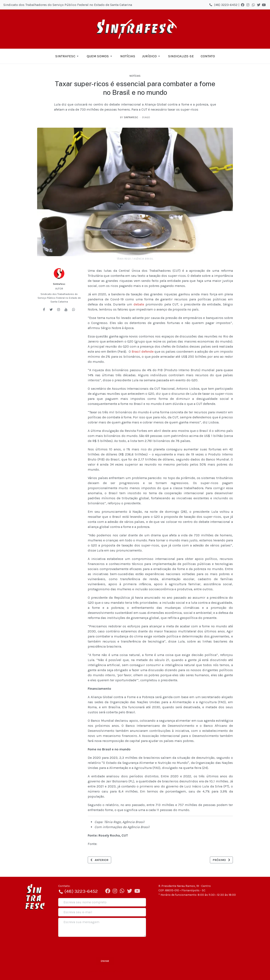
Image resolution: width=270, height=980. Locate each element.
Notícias (135, 76)
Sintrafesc (59, 284)
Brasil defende (143, 351)
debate (139, 304)
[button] (68, 56)
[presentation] (90, 947)
